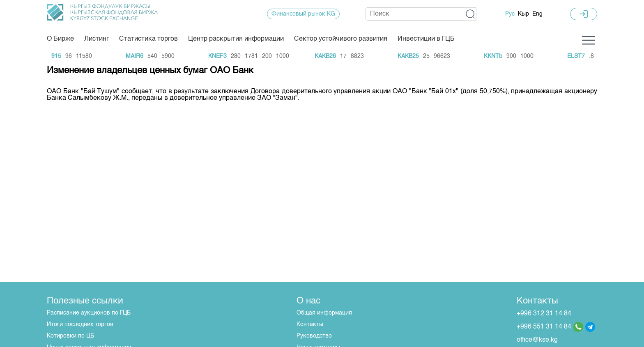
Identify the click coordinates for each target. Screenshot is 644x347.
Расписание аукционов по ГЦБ (89, 313)
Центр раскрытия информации (236, 39)
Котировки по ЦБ (70, 336)
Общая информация (324, 313)
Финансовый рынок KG (303, 14)
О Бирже (60, 39)
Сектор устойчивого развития (341, 39)
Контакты (310, 324)
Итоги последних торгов (80, 324)
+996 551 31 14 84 (544, 327)
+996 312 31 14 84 (544, 314)
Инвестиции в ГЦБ (426, 39)
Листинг (97, 39)
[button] (470, 14)
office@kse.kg (537, 340)
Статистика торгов (148, 39)
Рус (510, 14)
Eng (537, 14)
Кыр (523, 14)
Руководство (314, 336)
